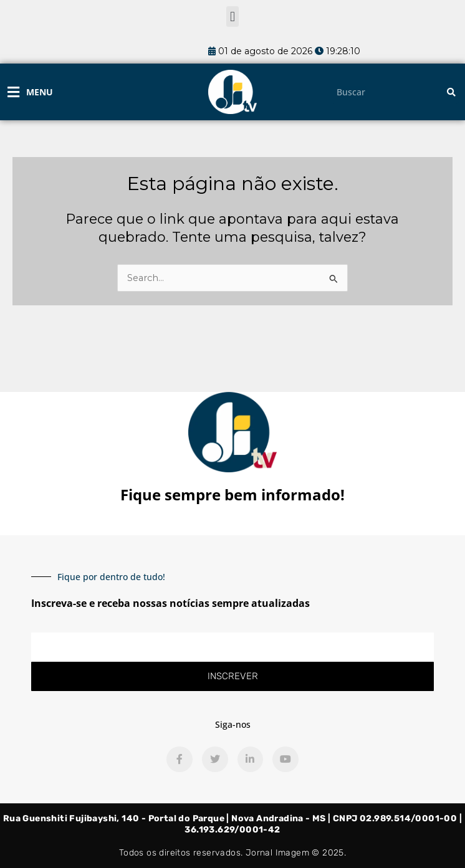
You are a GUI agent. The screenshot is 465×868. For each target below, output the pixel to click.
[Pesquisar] (451, 92)
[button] (232, 17)
